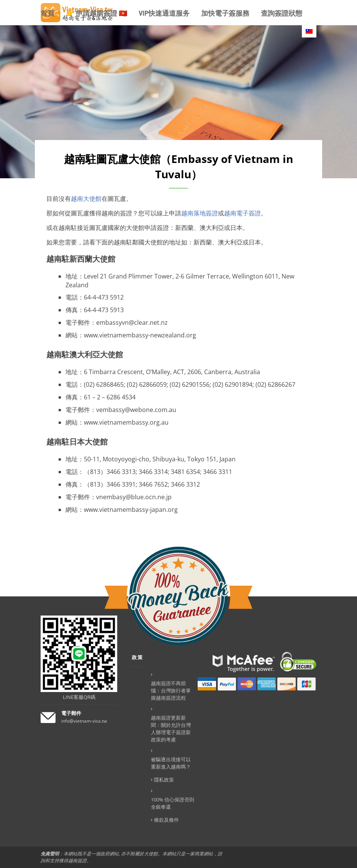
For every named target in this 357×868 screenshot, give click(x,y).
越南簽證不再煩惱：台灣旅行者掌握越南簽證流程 (171, 690)
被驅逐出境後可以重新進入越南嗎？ (171, 763)
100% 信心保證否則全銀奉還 (173, 803)
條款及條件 (166, 820)
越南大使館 (86, 199)
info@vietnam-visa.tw (84, 721)
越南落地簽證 (200, 213)
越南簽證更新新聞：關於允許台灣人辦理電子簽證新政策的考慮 (171, 729)
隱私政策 (164, 780)
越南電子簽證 (242, 213)
